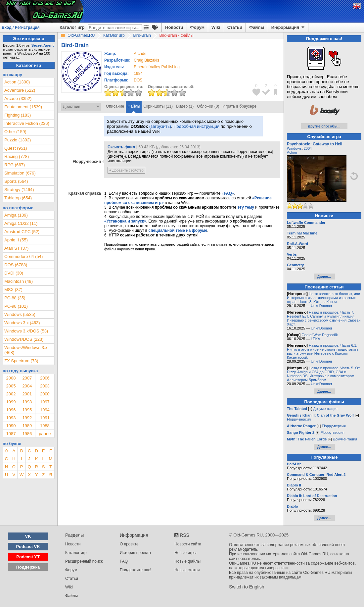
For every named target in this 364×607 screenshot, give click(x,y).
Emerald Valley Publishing (157, 67)
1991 (45, 418)
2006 (45, 378)
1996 (11, 410)
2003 (45, 386)
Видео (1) (185, 106)
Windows (294, 148)
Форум (197, 27)
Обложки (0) (208, 106)
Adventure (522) (20, 90)
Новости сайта (188, 544)
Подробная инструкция (196, 126)
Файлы (257, 27)
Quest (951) (16, 148)
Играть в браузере (240, 106)
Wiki (216, 27)
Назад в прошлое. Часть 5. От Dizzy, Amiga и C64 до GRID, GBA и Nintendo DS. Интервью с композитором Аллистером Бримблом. (323, 374)
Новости (174, 27)
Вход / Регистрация (21, 27)
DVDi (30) (14, 273)
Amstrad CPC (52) (22, 232)
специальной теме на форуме (178, 230)
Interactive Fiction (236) (27, 123)
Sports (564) (16, 181)
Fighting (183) (18, 115)
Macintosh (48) (19, 281)
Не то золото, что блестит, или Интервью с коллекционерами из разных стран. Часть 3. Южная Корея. (323, 298)
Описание (115, 106)
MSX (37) (13, 290)
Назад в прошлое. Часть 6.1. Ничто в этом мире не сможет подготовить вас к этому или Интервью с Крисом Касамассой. (323, 351)
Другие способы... (324, 126)
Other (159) (15, 132)
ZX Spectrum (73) (21, 361)
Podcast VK (28, 547)
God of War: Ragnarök (320, 335)
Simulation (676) (20, 173)
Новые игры (185, 553)
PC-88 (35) (15, 298)
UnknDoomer (321, 306)
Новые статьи (187, 570)
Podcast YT (28, 557)
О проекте (129, 544)
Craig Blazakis (146, 60)
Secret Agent (43, 45)
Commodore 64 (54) (23, 256)
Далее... (324, 277)
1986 (27, 434)
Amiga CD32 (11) (21, 223)
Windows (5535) (20, 314)
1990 (11, 426)
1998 (27, 402)
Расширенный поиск (84, 561)
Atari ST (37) (16, 248)
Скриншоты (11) (158, 106)
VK (28, 536)
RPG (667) (15, 165)
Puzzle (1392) (18, 140)
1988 (45, 426)
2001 (27, 394)
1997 (45, 402)
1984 (138, 74)
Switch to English (247, 587)
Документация (325, 409)
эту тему (246, 207)
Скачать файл (121, 147)
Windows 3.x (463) (22, 323)
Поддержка (28, 567)
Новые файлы (187, 561)
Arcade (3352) (18, 99)
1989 (27, 426)
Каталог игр (72, 27)
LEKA (315, 339)
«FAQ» (228, 193)
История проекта (135, 553)
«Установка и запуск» (125, 221)
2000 (45, 394)
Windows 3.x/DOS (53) (26, 331)
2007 (27, 378)
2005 (11, 386)
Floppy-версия (299, 419)
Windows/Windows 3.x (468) (26, 350)
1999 (11, 402)
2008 (11, 378)
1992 (27, 418)
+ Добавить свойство (126, 170)
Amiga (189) (16, 215)
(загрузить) (160, 126)
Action (292, 152)
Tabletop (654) (18, 198)
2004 (27, 386)
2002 (11, 394)
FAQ (124, 561)
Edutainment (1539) (23, 107)
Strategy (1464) (19, 190)
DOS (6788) (16, 265)
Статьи (235, 27)
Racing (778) (17, 156)
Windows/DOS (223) (24, 339)
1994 (45, 410)
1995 (27, 410)
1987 (11, 434)
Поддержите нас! (136, 570)
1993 (11, 418)
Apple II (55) (16, 240)
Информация (288, 27)
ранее (45, 434)
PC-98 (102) (16, 306)
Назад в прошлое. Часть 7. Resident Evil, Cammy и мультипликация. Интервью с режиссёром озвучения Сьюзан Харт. (324, 318)
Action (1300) (17, 82)
